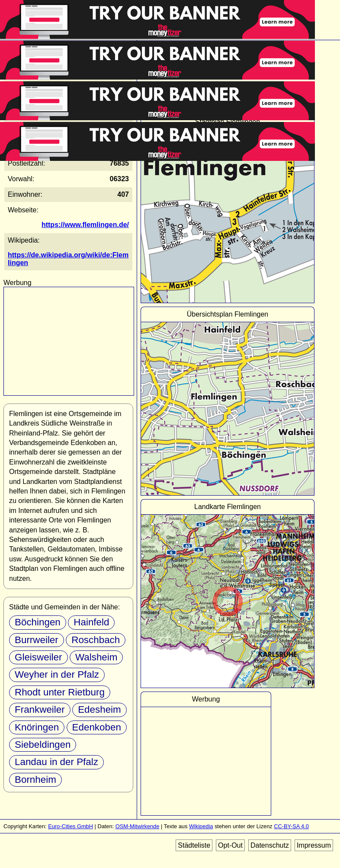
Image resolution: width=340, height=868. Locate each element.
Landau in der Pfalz (56, 762)
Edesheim (99, 709)
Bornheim (35, 780)
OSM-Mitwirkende (138, 826)
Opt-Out (230, 845)
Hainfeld (91, 622)
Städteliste (194, 845)
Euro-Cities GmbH (71, 826)
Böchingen (38, 622)
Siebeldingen (43, 745)
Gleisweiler (38, 657)
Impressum (314, 845)
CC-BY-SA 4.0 (291, 826)
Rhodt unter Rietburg (60, 692)
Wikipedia (201, 826)
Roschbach (96, 640)
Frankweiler (40, 709)
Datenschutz (270, 845)
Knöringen (37, 727)
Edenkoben (97, 727)
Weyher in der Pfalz (57, 674)
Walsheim (96, 657)
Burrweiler (37, 640)
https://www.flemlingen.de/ (85, 225)
